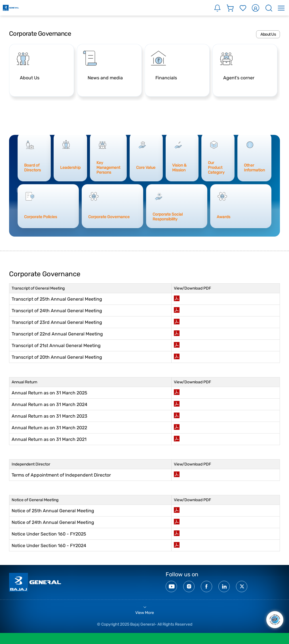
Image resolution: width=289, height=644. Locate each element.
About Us (268, 34)
